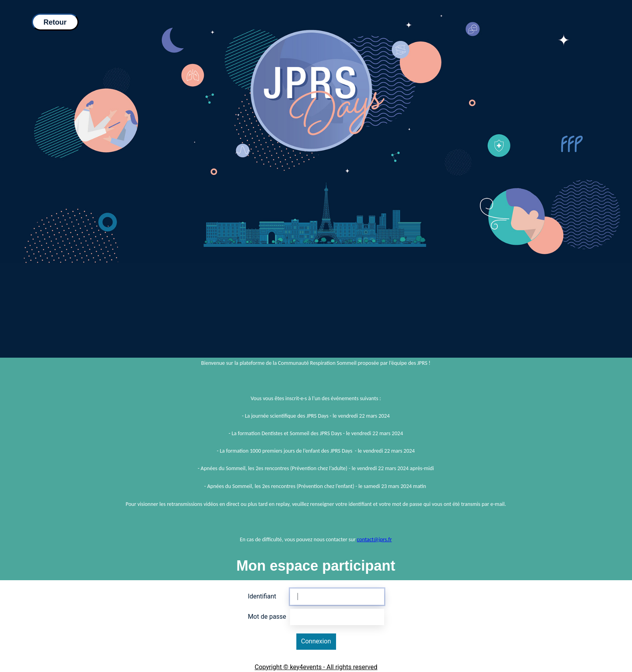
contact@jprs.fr (374, 539)
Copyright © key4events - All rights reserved (316, 667)
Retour (55, 22)
